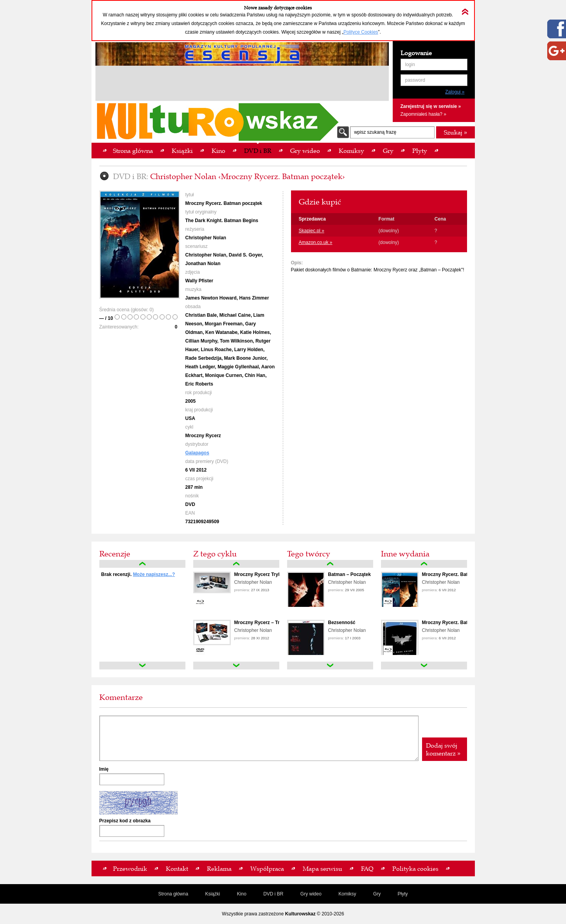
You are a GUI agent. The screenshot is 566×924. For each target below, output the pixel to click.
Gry (377, 894)
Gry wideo (311, 894)
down (142, 666)
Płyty (403, 894)
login (410, 65)
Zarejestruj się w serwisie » (431, 106)
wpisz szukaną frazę (375, 132)
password (415, 80)
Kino (242, 894)
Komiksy (347, 894)
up (142, 564)
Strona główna (173, 894)
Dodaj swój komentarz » (443, 749)
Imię (104, 769)
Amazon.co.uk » (316, 242)
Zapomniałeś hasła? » (423, 114)
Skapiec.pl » (312, 231)
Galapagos (197, 453)
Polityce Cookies (361, 32)
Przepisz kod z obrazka (125, 821)
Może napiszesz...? (154, 574)
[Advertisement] (242, 84)
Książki (212, 894)
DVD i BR (273, 894)
